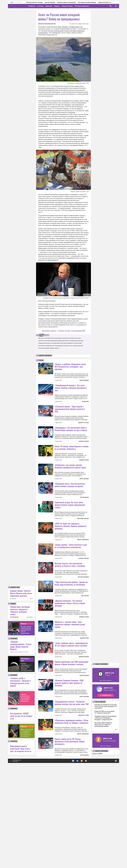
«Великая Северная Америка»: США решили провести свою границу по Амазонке (69, 762)
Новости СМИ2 (97, 849)
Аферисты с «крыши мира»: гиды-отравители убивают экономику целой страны (70, 688)
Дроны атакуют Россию (32, 2)
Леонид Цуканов (84, 476)
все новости (13, 694)
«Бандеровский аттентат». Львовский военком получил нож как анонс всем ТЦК (72, 782)
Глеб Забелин (85, 643)
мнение (13, 699)
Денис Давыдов (84, 380)
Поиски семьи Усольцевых (64, 2)
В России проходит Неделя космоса (49, 348)
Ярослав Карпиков (83, 625)
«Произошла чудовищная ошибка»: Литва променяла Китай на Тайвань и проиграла (71, 816)
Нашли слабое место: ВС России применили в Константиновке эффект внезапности (70, 836)
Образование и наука (25, 755)
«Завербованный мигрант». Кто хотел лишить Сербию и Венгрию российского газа (71, 388)
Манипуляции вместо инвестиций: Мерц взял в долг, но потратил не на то (21, 844)
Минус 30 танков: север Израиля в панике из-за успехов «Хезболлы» (72, 463)
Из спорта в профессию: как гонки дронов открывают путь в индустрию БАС (61, 346)
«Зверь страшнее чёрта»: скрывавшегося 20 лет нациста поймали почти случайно (71, 708)
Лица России (73, 6)
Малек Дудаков (84, 755)
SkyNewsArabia (75, 27)
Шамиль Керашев (84, 457)
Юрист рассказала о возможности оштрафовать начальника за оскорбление (27, 828)
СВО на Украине (47, 2)
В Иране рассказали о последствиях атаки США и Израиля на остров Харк (25, 793)
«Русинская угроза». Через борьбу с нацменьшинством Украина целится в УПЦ (70, 409)
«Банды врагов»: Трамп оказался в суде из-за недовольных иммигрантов (71, 593)
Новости (37, 6)
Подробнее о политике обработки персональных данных (89, 855)
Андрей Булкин (84, 701)
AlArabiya (65, 27)
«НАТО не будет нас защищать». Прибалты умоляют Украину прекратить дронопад (71, 558)
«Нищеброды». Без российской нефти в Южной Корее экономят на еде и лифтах (71, 445)
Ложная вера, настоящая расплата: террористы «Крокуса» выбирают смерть (20, 705)
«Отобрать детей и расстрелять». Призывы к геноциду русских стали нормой (20, 777)
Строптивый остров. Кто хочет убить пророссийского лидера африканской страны (70, 536)
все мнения (30, 712)
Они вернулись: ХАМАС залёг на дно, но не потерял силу (21, 811)
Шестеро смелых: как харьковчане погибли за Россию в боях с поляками (70, 612)
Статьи (46, 6)
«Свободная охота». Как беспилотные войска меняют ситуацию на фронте (70, 516)
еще (116, 825)
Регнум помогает (87, 6)
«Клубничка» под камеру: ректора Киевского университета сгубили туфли (70, 482)
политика (14, 734)
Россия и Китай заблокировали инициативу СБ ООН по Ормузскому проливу (26, 725)
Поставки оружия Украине (84, 2)
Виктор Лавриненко (83, 571)
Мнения (54, 6)
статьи (41, 360)
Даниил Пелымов (84, 720)
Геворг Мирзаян (84, 776)
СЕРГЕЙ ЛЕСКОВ (14, 712)
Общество (24, 821)
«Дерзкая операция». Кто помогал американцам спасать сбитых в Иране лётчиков (70, 666)
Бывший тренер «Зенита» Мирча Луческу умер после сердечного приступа (21, 688)
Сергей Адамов (84, 529)
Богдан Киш (85, 401)
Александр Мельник (83, 550)
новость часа (15, 682)
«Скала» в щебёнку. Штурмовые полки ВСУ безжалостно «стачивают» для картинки (70, 367)
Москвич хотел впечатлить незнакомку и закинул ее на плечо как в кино (60, 338)
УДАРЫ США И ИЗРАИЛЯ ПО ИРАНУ (19, 747)
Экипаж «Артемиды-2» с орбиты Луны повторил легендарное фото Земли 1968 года (27, 762)
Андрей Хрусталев (83, 423)
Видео (63, 6)
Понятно (112, 855)
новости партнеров (45, 356)
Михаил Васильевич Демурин (47, 24)
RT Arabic (58, 27)
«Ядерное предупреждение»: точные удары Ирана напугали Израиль (21, 740)
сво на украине (100, 797)
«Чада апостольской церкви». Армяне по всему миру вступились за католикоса (71, 631)
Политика (24, 719)
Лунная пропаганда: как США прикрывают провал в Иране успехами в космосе (72, 742)
